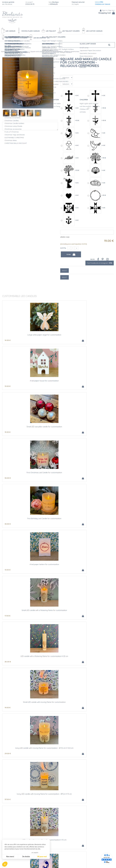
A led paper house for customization (58, 335)
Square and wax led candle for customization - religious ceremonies (86, 62)
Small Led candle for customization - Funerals (95, 795)
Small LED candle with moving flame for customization (95, 427)
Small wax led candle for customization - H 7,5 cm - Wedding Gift (21, 749)
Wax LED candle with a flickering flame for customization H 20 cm (95, 519)
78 (82, 662)
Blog (93, 259)
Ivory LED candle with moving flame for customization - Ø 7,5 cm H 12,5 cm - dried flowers (58, 658)
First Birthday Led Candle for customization (58, 382)
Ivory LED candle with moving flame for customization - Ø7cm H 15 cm (58, 473)
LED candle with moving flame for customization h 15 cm (95, 473)
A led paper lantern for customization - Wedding (21, 703)
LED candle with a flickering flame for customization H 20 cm (58, 427)
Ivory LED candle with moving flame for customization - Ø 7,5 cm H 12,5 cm (21, 473)
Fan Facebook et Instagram (100, 263)
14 (8, 340)
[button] (5, 864)
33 (8, 386)
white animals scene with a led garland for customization (21, 795)
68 (45, 662)
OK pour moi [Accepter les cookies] (42, 857)
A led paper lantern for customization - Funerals (58, 795)
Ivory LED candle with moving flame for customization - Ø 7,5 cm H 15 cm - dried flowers (95, 658)
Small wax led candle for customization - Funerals (58, 841)
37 (45, 478)
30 (45, 432)
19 (82, 432)
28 (45, 616)
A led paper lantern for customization (95, 381)
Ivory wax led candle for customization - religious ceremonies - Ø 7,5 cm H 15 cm (95, 565)
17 (7, 432)
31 (82, 616)
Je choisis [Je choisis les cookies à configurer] (26, 857)
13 (45, 340)
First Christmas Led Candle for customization (21, 382)
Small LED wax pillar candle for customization (95, 336)
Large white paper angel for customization (21, 336)
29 (8, 478)
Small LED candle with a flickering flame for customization (21, 427)
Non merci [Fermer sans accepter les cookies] (10, 857)
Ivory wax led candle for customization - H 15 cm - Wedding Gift (95, 749)
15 (82, 340)
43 (82, 478)
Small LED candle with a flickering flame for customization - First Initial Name (95, 611)
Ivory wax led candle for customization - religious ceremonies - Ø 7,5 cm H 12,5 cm (58, 566)
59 (8, 799)
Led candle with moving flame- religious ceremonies (21, 611)
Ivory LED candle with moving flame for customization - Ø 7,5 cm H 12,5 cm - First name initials (21, 658)
